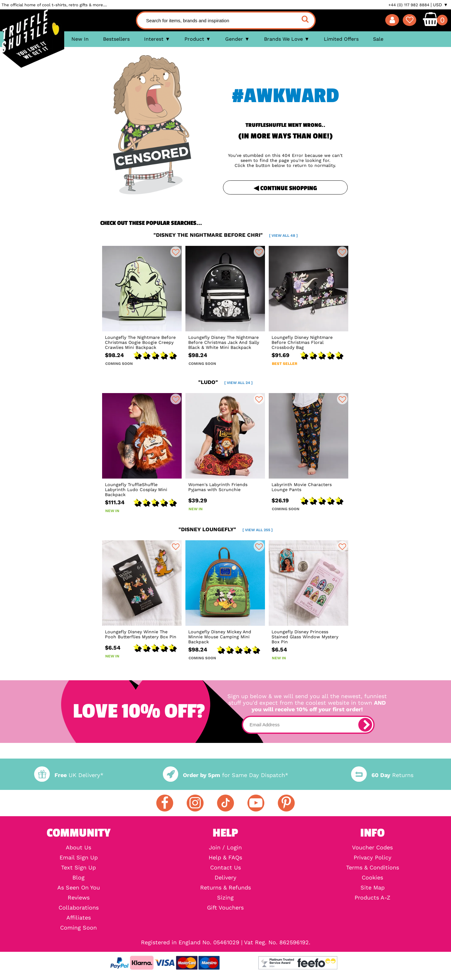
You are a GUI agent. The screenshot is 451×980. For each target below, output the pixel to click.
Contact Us (225, 868)
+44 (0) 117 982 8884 (409, 5)
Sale (378, 39)
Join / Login (225, 848)
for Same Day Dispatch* (225, 775)
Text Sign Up (78, 868)
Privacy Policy (373, 858)
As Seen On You (79, 888)
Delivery (225, 878)
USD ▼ (440, 5)
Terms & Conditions (373, 868)
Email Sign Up (79, 858)
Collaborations (79, 908)
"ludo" (225, 382)
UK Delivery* (69, 775)
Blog (78, 878)
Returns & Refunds (225, 888)
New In (80, 39)
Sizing (225, 898)
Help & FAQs (225, 858)
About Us (78, 848)
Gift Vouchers (225, 908)
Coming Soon (78, 928)
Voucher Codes (372, 848)
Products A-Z (372, 898)
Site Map (373, 888)
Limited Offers (341, 39)
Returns (382, 775)
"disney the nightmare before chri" (226, 235)
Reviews (79, 898)
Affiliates (79, 918)
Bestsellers (116, 39)
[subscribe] (365, 725)
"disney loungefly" (226, 529)
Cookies (372, 878)
